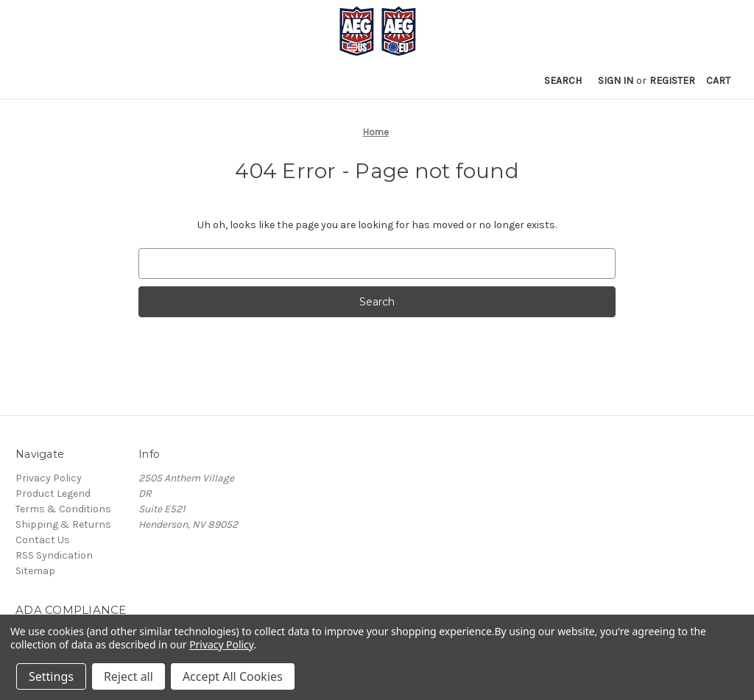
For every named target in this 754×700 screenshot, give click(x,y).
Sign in (616, 81)
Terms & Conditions (63, 509)
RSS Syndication (54, 555)
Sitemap (35, 571)
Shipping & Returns (63, 524)
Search (563, 81)
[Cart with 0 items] (718, 81)
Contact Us (43, 540)
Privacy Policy (49, 478)
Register (672, 81)
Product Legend (53, 494)
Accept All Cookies (233, 676)
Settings (51, 676)
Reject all (128, 676)
